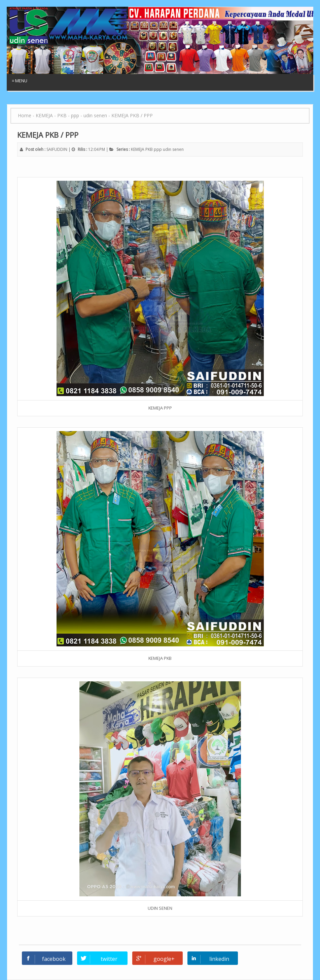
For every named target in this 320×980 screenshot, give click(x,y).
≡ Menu (20, 81)
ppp (158, 149)
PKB (149, 149)
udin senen (173, 149)
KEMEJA (138, 149)
